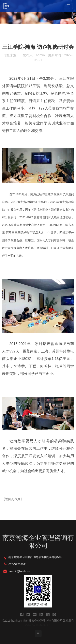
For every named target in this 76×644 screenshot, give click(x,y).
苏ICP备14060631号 (38, 625)
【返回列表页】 (13, 499)
